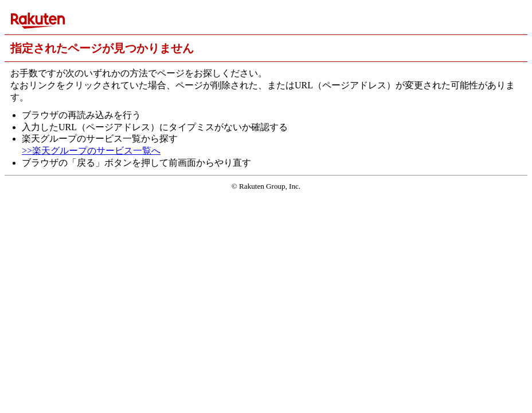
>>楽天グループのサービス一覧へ (91, 151)
